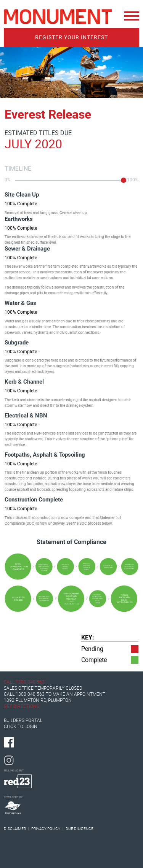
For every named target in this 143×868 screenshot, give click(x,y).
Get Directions (22, 706)
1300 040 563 (30, 682)
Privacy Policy (46, 829)
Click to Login (21, 727)
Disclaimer (15, 829)
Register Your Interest (71, 37)
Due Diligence (80, 829)
